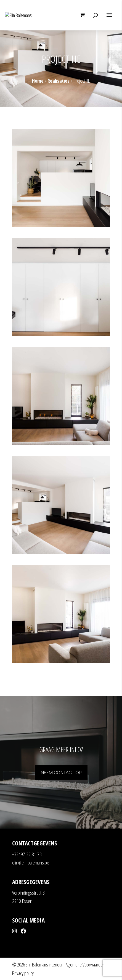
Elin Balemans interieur (44, 965)
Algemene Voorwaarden (85, 965)
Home (38, 81)
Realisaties (59, 81)
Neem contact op (61, 772)
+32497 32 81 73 (27, 854)
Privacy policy (23, 973)
